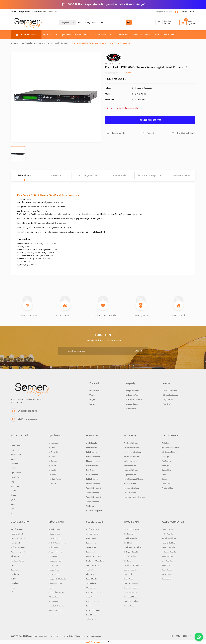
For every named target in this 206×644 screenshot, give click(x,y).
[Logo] (28, 23)
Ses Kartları (53, 556)
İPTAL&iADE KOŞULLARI (150, 175)
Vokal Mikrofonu (131, 461)
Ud (12, 513)
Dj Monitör (53, 470)
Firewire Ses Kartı (55, 610)
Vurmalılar (15, 486)
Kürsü (13, 565)
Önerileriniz (119, 175)
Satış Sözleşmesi (133, 391)
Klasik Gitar (15, 446)
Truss (13, 588)
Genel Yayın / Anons (95, 556)
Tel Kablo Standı (17, 561)
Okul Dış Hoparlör (131, 543)
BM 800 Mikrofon (131, 443)
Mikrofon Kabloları (169, 538)
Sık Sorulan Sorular (170, 395)
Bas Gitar (14, 459)
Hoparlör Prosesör (144, 88)
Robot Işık (166, 466)
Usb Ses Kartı (54, 597)
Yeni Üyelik (167, 404)
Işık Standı (15, 556)
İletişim (14, 12)
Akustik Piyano (16, 477)
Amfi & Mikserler (93, 529)
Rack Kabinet (16, 570)
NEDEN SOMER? (182, 175)
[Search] (104, 23)
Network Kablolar (169, 547)
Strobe (164, 479)
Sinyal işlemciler (93, 565)
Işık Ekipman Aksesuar (171, 448)
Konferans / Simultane (95, 561)
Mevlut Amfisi (129, 606)
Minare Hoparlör (131, 592)
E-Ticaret (97, 642)
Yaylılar (14, 491)
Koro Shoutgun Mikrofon (134, 479)
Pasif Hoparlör (92, 448)
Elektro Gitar (16, 450)
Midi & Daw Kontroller (57, 543)
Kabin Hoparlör (92, 479)
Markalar (53, 12)
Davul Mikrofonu (131, 493)
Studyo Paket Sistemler (57, 579)
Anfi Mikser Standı (18, 547)
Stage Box (166, 565)
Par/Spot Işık (167, 461)
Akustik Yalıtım (54, 529)
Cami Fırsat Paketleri (132, 601)
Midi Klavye (53, 547)
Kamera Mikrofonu (131, 488)
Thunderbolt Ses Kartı (57, 606)
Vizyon (92, 395)
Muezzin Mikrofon (131, 597)
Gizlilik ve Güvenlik (134, 400)
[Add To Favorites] (115, 133)
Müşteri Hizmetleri (170, 391)
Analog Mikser (92, 534)
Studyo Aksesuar (55, 561)
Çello (13, 500)
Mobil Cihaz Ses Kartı (57, 592)
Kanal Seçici (91, 615)
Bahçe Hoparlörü (93, 457)
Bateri (13, 504)
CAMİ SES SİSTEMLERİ (133, 565)
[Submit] (139, 351)
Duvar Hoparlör (92, 466)
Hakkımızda (94, 391)
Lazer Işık (165, 457)
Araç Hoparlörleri (93, 601)
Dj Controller (53, 452)
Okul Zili (127, 561)
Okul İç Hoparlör (131, 538)
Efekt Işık (165, 443)
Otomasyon (91, 588)
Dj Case (52, 448)
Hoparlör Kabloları (169, 543)
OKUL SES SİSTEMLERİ (133, 529)
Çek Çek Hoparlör (131, 552)
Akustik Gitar (16, 455)
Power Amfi (91, 552)
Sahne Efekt (167, 470)
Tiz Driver (90, 506)
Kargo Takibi (24, 12)
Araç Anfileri (91, 597)
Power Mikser (91, 543)
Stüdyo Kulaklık (55, 534)
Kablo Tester (167, 574)
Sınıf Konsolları (130, 556)
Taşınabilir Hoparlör (94, 488)
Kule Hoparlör (92, 452)
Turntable (52, 484)
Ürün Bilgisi (24, 175)
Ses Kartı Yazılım (55, 479)
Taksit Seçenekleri (87, 175)
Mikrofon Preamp (55, 552)
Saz (12, 509)
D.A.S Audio (141, 94)
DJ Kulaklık (53, 461)
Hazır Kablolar (167, 529)
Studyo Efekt (53, 565)
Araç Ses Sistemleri (94, 592)
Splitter (164, 475)
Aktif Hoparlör (92, 443)
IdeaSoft (89, 642)
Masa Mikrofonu (130, 484)
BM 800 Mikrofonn (132, 448)
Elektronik (90, 574)
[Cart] (187, 23)
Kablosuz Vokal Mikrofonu (134, 497)
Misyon (92, 400)
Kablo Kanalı (167, 570)
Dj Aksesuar (53, 443)
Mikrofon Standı (17, 529)
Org (12, 482)
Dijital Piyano (16, 473)
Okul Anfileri (129, 534)
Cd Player (52, 475)
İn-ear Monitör (92, 579)
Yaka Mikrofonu (130, 466)
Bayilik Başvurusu (39, 12)
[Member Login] (163, 23)
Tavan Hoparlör (92, 493)
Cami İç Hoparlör (131, 583)
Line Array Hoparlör (94, 511)
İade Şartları (131, 409)
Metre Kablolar (168, 534)
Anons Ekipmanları (94, 610)
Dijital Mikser (91, 538)
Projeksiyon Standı (18, 552)
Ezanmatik (128, 574)
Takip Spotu (166, 484)
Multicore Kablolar (169, 552)
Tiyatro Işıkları (167, 488)
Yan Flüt (14, 468)
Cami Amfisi (129, 579)
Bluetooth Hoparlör (94, 461)
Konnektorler (167, 579)
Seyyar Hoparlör (130, 570)
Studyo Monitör (55, 574)
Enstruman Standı (18, 538)
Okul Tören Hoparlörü (133, 547)
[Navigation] (26, 35)
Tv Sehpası (15, 583)
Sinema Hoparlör (93, 484)
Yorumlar (56, 175)
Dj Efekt (51, 457)
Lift (12, 592)
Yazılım (51, 588)
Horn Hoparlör (92, 475)
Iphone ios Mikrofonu (132, 452)
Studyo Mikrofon (55, 570)
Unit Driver (90, 470)
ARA (129, 22)
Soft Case (15, 579)
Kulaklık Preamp (55, 538)
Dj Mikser (52, 466)
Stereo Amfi (91, 547)
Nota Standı (15, 543)
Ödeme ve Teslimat (134, 395)
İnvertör (89, 606)
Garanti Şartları (132, 404)
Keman (14, 495)
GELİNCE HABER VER (150, 120)
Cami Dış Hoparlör (131, 588)
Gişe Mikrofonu (130, 475)
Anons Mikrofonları (132, 457)
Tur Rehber (91, 570)
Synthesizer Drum (55, 583)
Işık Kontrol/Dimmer (170, 452)
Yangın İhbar (91, 583)
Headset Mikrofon (131, 470)
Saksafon (14, 464)
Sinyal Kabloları (168, 556)
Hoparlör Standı (17, 534)
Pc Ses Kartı (53, 601)
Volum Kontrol (92, 619)
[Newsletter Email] (103, 351)
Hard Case (15, 574)
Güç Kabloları (167, 561)
